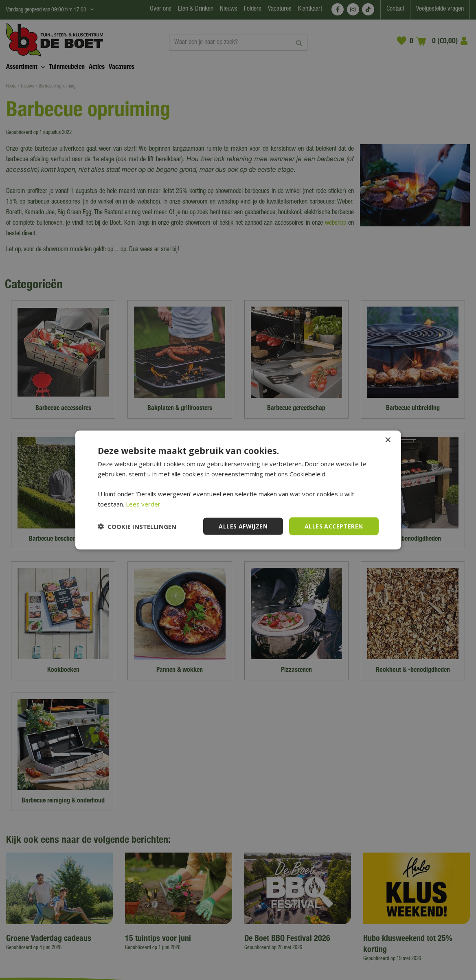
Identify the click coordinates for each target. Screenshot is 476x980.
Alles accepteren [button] (334, 526)
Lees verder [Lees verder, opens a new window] (143, 504)
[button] (137, 526)
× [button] (388, 440)
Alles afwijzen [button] (243, 526)
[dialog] (238, 490)
